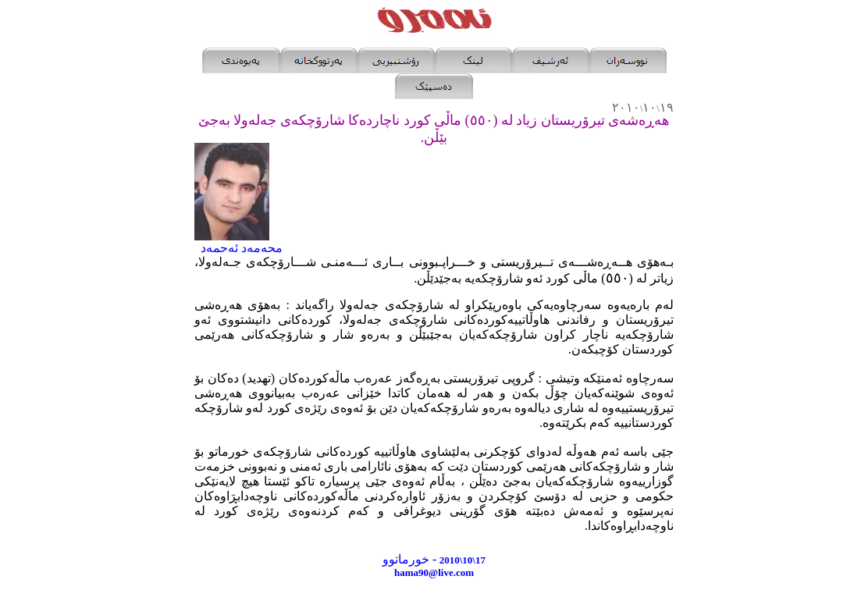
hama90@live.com (434, 572)
